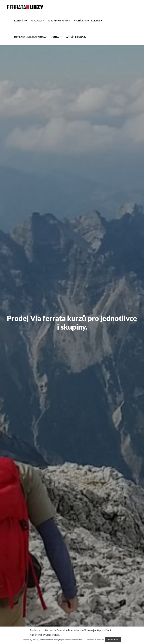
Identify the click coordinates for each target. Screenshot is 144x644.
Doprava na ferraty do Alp (31, 37)
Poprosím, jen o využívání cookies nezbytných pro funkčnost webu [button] (53, 640)
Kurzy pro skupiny (59, 21)
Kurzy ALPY (37, 21)
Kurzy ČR (21, 21)
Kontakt (56, 37)
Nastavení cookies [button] (95, 640)
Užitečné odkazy (76, 37)
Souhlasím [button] (113, 639)
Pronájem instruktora (88, 21)
